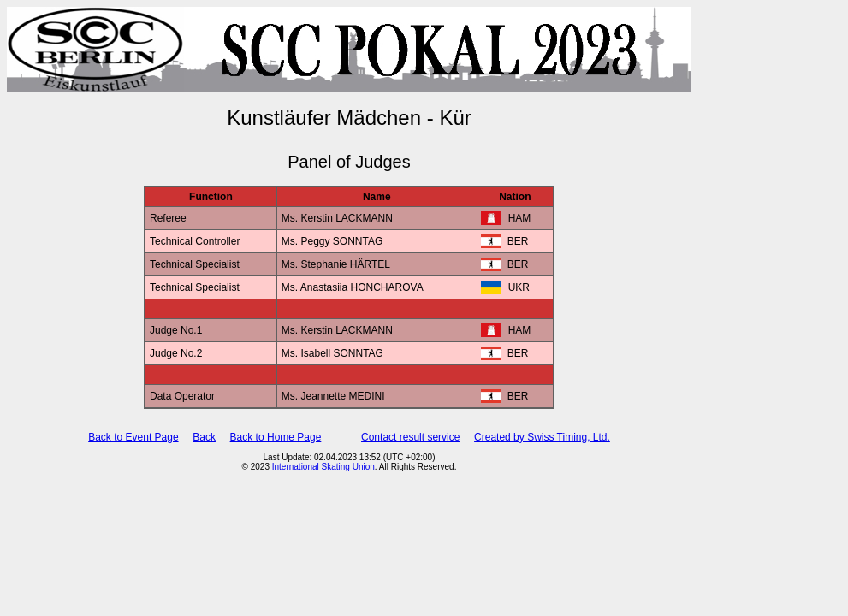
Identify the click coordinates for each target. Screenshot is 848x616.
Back (204, 437)
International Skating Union (323, 467)
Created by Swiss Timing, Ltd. (542, 437)
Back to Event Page (133, 437)
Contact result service (410, 437)
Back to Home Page (276, 437)
